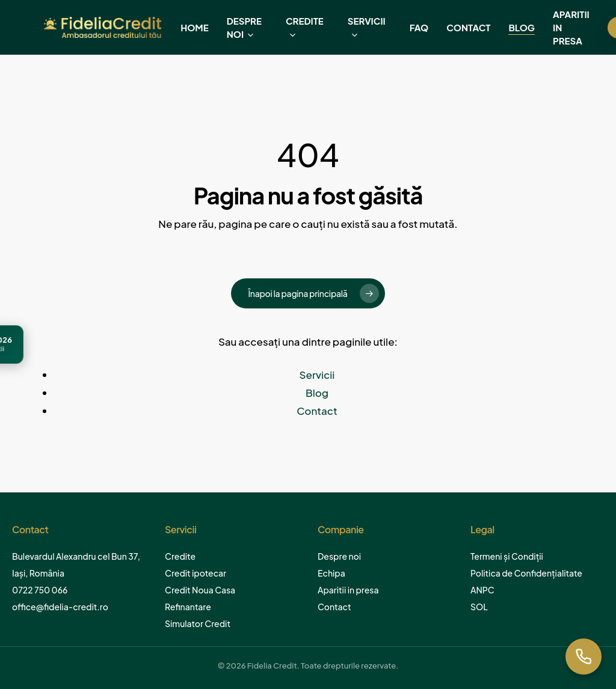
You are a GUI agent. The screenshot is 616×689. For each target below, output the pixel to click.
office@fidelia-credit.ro (60, 607)
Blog (317, 393)
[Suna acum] (584, 657)
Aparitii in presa (348, 590)
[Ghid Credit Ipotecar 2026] (58, 344)
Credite (180, 556)
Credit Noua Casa (200, 590)
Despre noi (339, 556)
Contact (317, 411)
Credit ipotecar (196, 573)
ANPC (482, 590)
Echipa (331, 573)
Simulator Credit (198, 623)
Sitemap (505, 607)
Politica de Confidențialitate (526, 573)
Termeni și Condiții (507, 556)
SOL (479, 607)
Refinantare (188, 607)
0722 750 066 (40, 590)
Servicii (317, 375)
